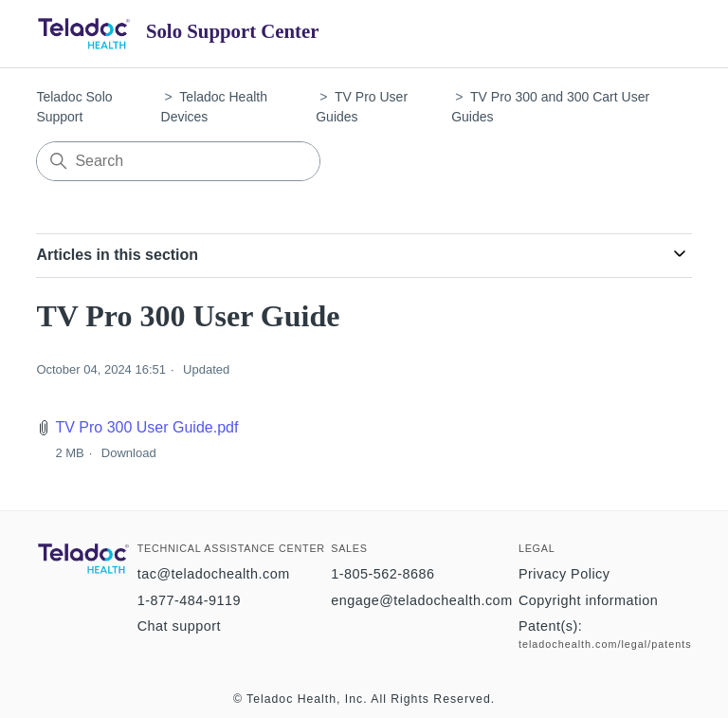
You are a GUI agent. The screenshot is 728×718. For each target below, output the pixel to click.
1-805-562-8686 (382, 574)
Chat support (179, 626)
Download (129, 453)
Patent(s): (550, 626)
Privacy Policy (564, 574)
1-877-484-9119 (189, 600)
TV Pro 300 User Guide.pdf (146, 427)
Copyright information (588, 600)
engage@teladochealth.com (421, 600)
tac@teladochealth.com (214, 574)
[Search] (178, 161)
